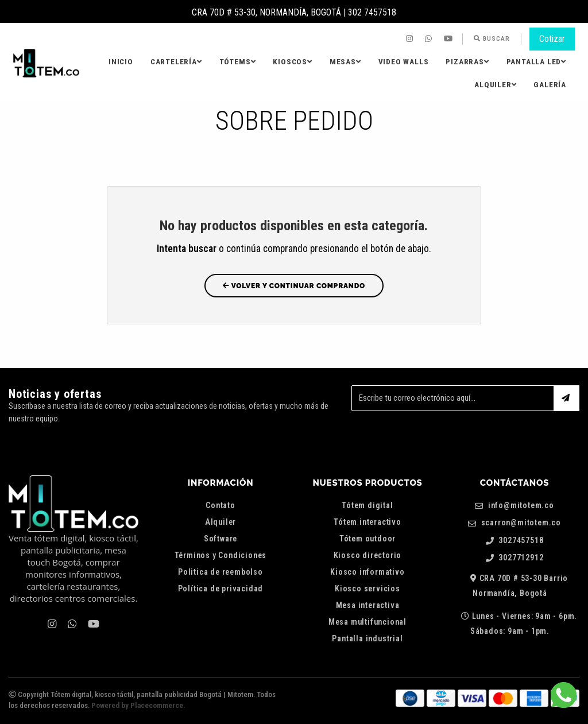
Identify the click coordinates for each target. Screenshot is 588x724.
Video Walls (404, 62)
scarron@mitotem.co (514, 523)
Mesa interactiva (368, 605)
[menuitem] (411, 39)
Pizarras (467, 62)
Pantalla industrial (367, 638)
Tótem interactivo (367, 522)
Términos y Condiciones (221, 555)
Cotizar (552, 39)
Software (220, 539)
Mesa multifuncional (367, 622)
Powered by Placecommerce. (138, 705)
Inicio (121, 62)
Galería (550, 85)
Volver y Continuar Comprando (294, 286)
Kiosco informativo (367, 572)
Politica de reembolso (220, 572)
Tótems (238, 62)
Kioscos (292, 62)
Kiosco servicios (367, 589)
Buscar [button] (492, 39)
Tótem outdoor (367, 539)
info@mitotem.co (514, 506)
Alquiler (495, 85)
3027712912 (515, 558)
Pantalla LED (536, 62)
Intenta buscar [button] (187, 249)
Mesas (345, 62)
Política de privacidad (221, 589)
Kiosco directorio (368, 555)
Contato (220, 505)
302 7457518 (372, 12)
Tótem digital (367, 505)
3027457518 (515, 541)
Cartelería (176, 62)
